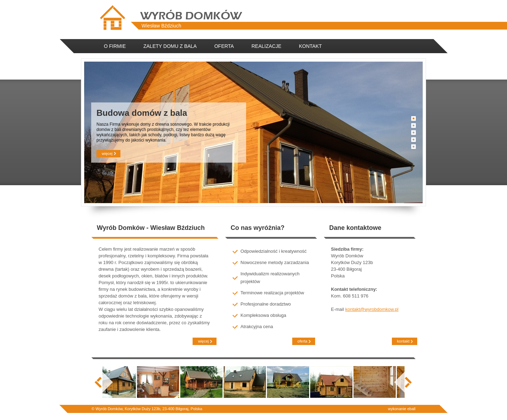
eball (411, 409)
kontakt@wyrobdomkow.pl (372, 309)
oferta (302, 341)
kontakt (402, 341)
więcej (106, 154)
